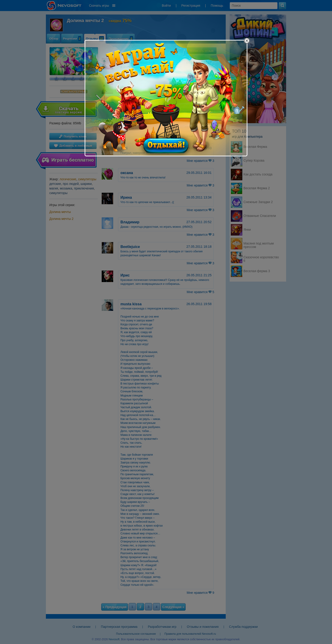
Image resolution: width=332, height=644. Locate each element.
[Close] (247, 41)
